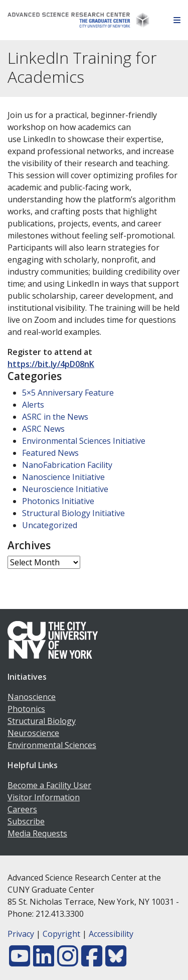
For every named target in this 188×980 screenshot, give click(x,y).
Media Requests (37, 833)
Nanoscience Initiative (63, 477)
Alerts (33, 405)
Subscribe (26, 821)
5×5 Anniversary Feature (68, 393)
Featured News (50, 453)
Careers (22, 809)
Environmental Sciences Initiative (84, 441)
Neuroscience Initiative (65, 489)
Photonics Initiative (58, 501)
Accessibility (111, 934)
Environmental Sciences (52, 745)
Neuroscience (33, 733)
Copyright (61, 934)
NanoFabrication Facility (67, 465)
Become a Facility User (49, 785)
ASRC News (43, 429)
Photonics (26, 709)
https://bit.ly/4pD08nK (51, 364)
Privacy (21, 934)
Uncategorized (50, 525)
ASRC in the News (55, 417)
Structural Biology (42, 721)
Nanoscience (32, 697)
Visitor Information (44, 797)
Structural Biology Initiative (73, 513)
